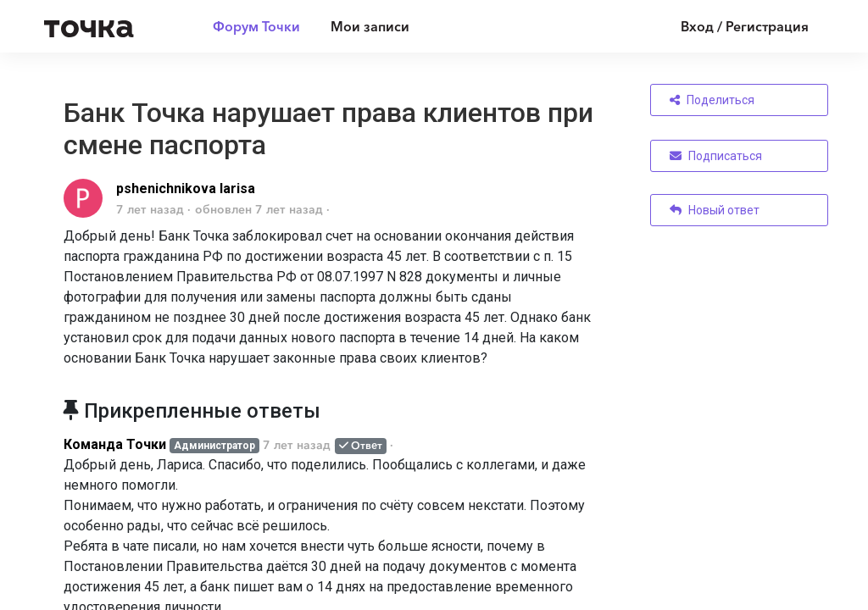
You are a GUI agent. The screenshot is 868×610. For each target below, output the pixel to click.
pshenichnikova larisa (186, 189)
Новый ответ (715, 210)
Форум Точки (256, 26)
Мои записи (370, 26)
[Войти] (732, 26)
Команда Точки (115, 444)
